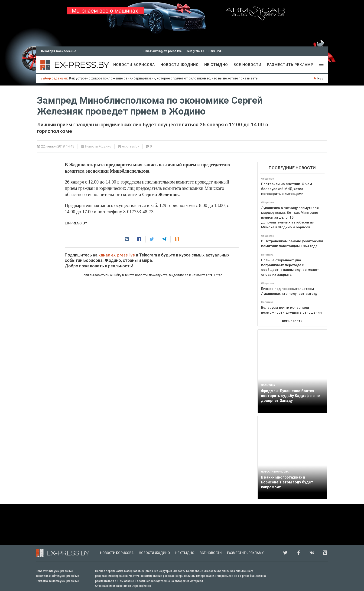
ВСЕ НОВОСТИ (292, 321)
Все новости (247, 65)
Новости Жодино (180, 65)
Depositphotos (141, 586)
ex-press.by (131, 146)
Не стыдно (216, 65)
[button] (127, 239)
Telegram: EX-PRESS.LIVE (204, 51)
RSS (320, 78)
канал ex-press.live (117, 255)
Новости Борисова (134, 65)
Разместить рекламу (290, 65)
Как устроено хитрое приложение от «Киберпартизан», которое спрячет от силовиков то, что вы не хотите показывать (163, 78)
